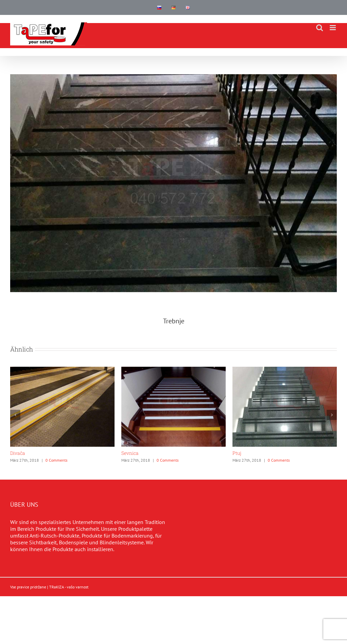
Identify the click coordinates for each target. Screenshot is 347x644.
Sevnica (130, 453)
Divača (18, 453)
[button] (15, 415)
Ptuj (237, 453)
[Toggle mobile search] (320, 28)
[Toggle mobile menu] (333, 28)
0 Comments (56, 460)
